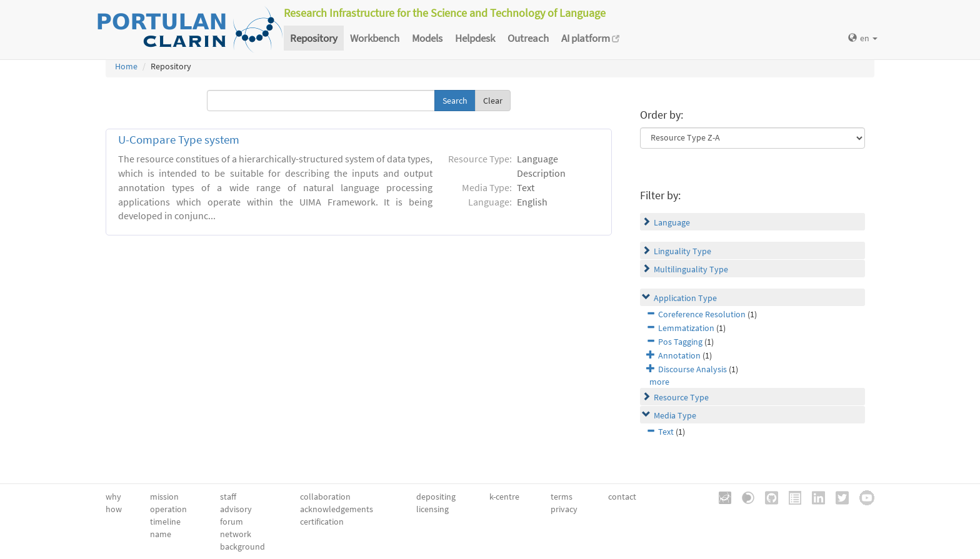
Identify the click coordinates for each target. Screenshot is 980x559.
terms (562, 497)
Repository (314, 38)
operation (168, 509)
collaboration (325, 497)
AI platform (590, 38)
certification (322, 522)
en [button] (863, 38)
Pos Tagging (680, 342)
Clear (493, 101)
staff (228, 497)
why (113, 497)
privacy (564, 509)
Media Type (675, 415)
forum (232, 522)
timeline (165, 522)
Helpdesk (475, 38)
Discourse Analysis (692, 369)
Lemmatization (686, 328)
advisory (236, 509)
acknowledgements (337, 509)
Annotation (679, 355)
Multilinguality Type (691, 269)
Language (672, 222)
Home (126, 66)
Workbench (375, 38)
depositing (436, 497)
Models (427, 38)
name (161, 534)
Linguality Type (682, 251)
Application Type (685, 298)
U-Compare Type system (179, 140)
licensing (432, 509)
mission (164, 497)
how (114, 509)
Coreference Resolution (702, 314)
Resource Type (681, 397)
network (236, 534)
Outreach (528, 38)
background (242, 547)
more (659, 382)
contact (622, 497)
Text (666, 432)
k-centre (504, 497)
